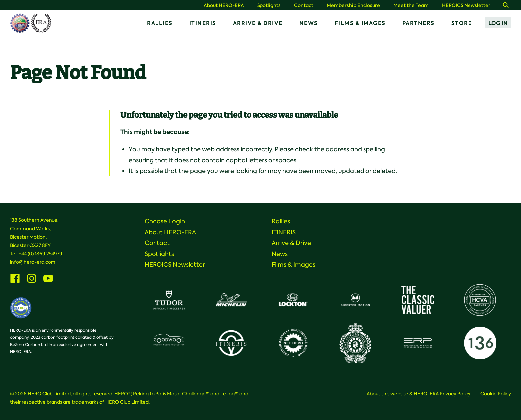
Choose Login (165, 221)
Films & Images (360, 23)
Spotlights (269, 5)
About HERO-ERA (224, 5)
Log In (498, 23)
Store (462, 23)
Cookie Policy (496, 394)
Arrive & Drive (258, 23)
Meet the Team (411, 5)
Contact (304, 5)
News (309, 23)
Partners (418, 23)
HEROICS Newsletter (466, 5)
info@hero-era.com (33, 262)
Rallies (160, 23)
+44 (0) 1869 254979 (41, 254)
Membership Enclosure (353, 5)
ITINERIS (203, 23)
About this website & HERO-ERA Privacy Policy (419, 394)
